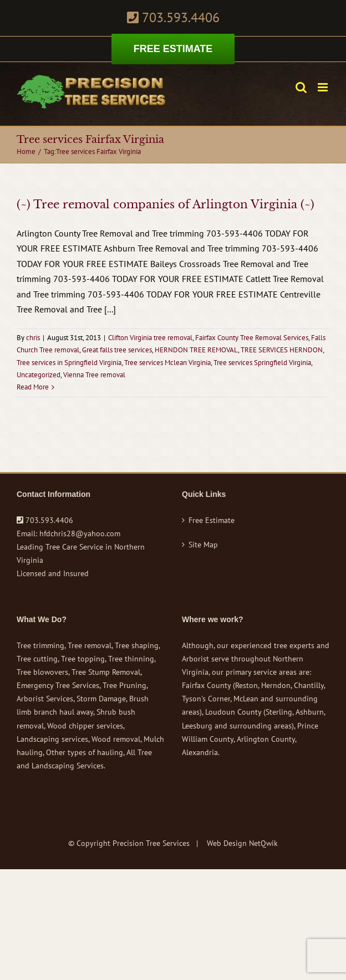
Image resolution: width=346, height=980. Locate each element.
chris (33, 338)
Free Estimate (212, 520)
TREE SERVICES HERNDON (282, 350)
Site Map (203, 545)
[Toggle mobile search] (301, 87)
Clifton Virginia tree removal (150, 338)
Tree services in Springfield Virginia (69, 363)
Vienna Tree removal (94, 375)
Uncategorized (39, 375)
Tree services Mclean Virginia (167, 363)
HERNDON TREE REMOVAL (196, 350)
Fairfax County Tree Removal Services (252, 338)
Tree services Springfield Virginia (262, 363)
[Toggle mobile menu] (324, 87)
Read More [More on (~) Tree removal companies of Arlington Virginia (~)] (33, 387)
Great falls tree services (117, 350)
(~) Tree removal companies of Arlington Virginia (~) (166, 204)
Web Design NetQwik (242, 843)
